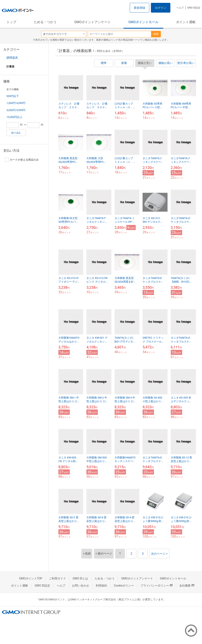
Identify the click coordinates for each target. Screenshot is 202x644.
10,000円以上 (14, 117)
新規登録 (140, 8)
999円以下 (13, 96)
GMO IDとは (80, 578)
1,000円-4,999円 (16, 103)
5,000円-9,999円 (16, 110)
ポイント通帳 (186, 22)
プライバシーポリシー (157, 586)
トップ (11, 22)
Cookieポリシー (124, 586)
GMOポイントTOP (31, 578)
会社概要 (187, 586)
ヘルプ (180, 8)
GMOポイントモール (143, 22)
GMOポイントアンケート (92, 22)
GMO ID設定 (194, 8)
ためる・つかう (45, 22)
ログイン (161, 8)
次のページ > (159, 554)
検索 (156, 34)
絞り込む (16, 133)
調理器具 (12, 58)
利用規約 (101, 586)
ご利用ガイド (57, 578)
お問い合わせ (81, 586)
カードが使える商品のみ (22, 160)
